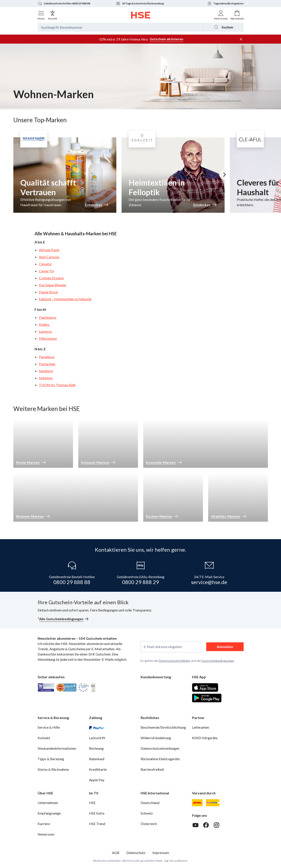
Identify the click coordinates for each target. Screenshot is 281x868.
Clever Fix (46, 271)
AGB (116, 853)
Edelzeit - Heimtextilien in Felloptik (65, 299)
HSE (92, 803)
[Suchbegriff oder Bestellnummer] (120, 27)
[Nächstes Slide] (225, 175)
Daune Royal (48, 292)
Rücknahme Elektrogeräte (160, 759)
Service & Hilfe (49, 727)
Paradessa (47, 357)
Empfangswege (49, 813)
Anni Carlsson (49, 257)
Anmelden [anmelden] (225, 647)
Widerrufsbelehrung (156, 738)
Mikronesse (48, 338)
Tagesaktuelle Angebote (225, 4)
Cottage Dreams (51, 278)
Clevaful (45, 264)
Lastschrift (97, 738)
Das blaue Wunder (53, 285)
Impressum (161, 853)
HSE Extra (97, 813)
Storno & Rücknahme (53, 769)
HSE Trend (97, 824)
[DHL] (197, 803)
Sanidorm (46, 371)
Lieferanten (201, 727)
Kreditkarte (98, 769)
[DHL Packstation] (213, 803)
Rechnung (96, 748)
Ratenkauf (97, 759)
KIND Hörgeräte (205, 738)
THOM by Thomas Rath (57, 385)
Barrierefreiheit (152, 769)
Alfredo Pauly (49, 250)
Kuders (44, 324)
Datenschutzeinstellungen (160, 748)
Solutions (46, 378)
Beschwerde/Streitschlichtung (163, 727)
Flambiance (48, 317)
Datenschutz (136, 853)
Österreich (149, 824)
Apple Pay (97, 780)
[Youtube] (195, 825)
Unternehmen (48, 803)
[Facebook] (206, 825)
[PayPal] (96, 727)
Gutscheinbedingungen (218, 661)
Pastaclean (47, 364)
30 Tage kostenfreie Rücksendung (140, 4)
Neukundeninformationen (57, 748)
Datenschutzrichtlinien (175, 661)
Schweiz (147, 813)
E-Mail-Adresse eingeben (163, 647)
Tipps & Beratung (51, 759)
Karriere (44, 824)
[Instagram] (216, 825)
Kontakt (44, 738)
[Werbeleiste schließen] (241, 39)
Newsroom (46, 834)
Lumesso (45, 331)
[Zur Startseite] (140, 15)
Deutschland (150, 803)
